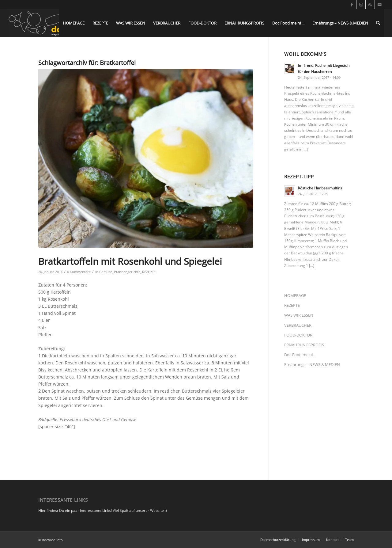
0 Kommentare (79, 272)
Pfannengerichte (127, 272)
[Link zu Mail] (379, 5)
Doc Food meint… (300, 355)
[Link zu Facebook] (352, 5)
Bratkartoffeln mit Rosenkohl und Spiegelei (130, 261)
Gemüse (106, 272)
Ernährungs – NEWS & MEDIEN (312, 364)
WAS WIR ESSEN (299, 315)
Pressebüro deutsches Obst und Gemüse (98, 419)
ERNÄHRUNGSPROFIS (304, 345)
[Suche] (378, 23)
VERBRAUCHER (298, 325)
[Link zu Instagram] (361, 5)
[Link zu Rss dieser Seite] (370, 5)
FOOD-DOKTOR (298, 335)
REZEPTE (149, 272)
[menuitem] (74, 23)
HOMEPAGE (295, 295)
